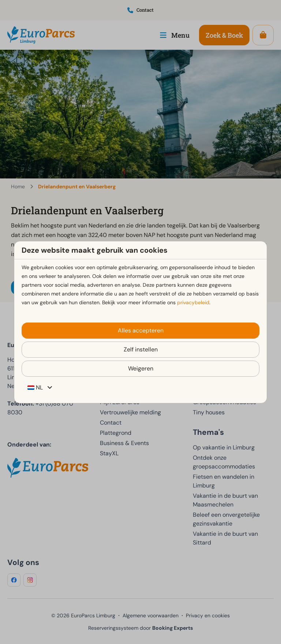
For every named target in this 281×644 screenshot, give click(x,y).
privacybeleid (193, 302)
